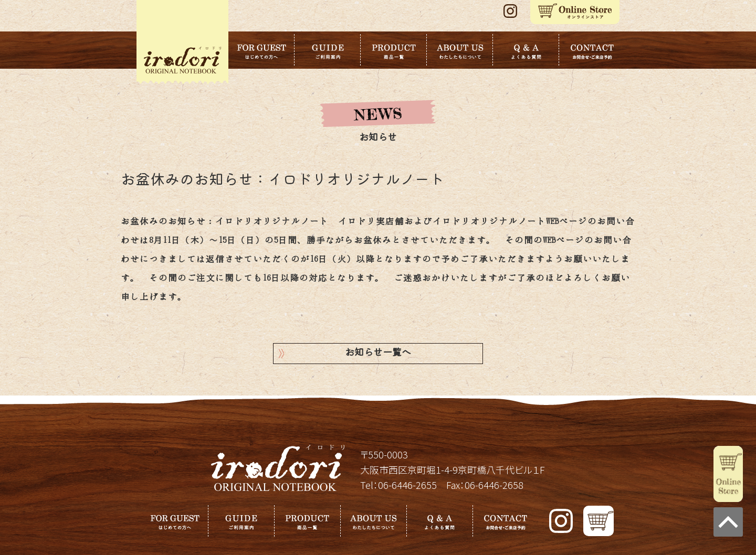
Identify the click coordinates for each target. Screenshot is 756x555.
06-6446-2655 (407, 485)
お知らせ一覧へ (378, 353)
